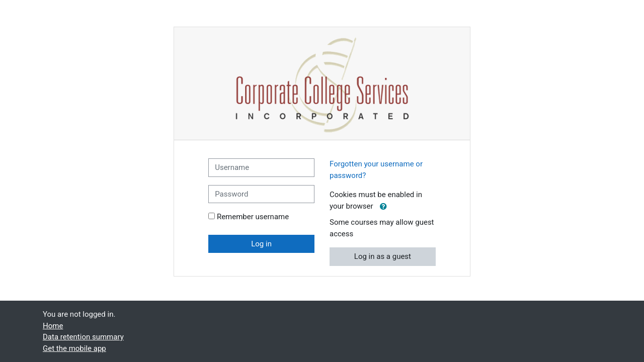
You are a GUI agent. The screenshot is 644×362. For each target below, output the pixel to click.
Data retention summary (83, 337)
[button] (383, 207)
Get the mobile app (74, 348)
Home (53, 326)
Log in (261, 244)
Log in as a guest (383, 256)
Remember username (253, 217)
